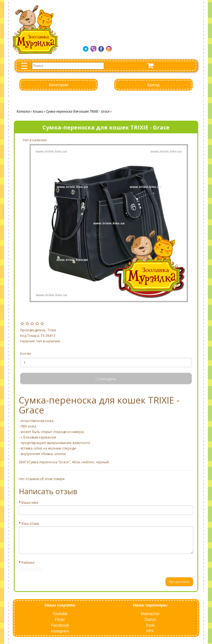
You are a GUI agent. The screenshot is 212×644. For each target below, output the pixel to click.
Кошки (38, 111)
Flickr (60, 619)
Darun (150, 619)
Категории (59, 85)
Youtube (60, 614)
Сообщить (106, 378)
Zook (150, 625)
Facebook (60, 625)
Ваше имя (30, 503)
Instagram (60, 631)
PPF (150, 631)
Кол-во (26, 354)
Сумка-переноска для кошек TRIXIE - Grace (78, 111)
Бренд (153, 85)
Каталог (23, 111)
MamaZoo (150, 614)
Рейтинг (28, 563)
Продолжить (179, 582)
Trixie (52, 330)
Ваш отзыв (30, 523)
